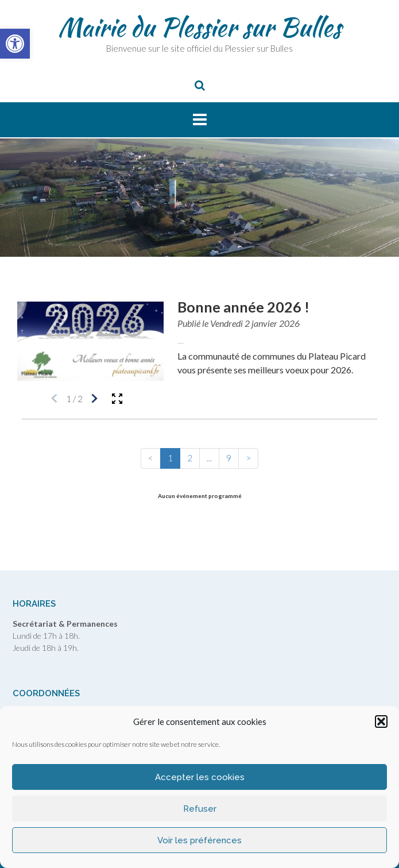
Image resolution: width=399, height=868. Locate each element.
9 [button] (229, 458)
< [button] (151, 458)
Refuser (200, 809)
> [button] (248, 458)
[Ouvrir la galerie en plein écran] (117, 399)
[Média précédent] (55, 399)
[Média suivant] (94, 399)
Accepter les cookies (200, 777)
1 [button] (170, 458)
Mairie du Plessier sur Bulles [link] (199, 27)
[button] (381, 722)
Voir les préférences (199, 840)
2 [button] (190, 458)
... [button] (209, 458)
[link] (15, 44)
